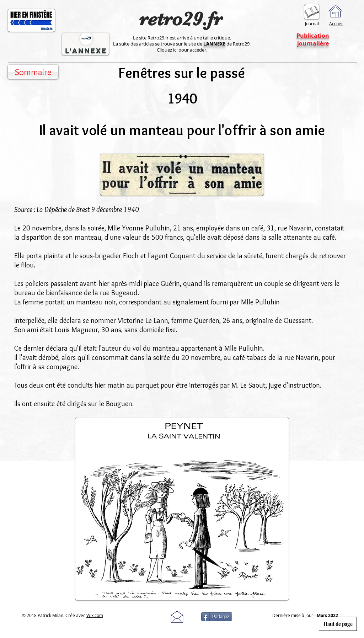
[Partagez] (217, 617)
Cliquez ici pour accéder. (182, 50)
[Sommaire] (33, 72)
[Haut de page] (338, 624)
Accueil (336, 23)
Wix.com (95, 615)
